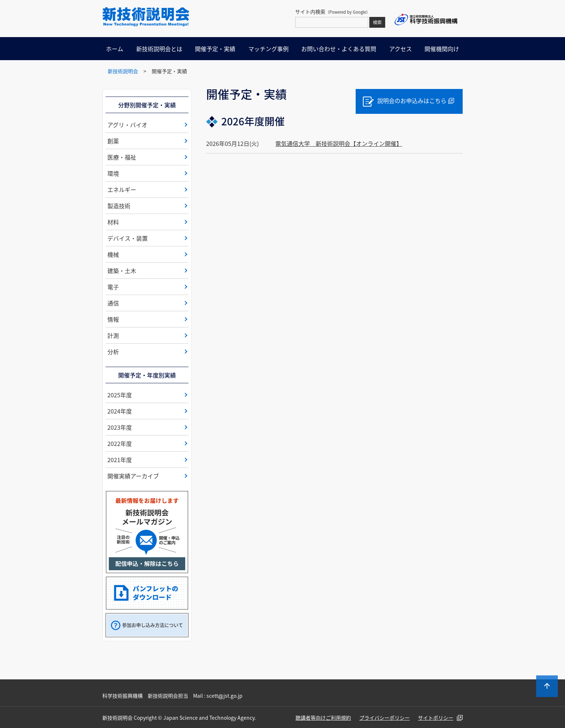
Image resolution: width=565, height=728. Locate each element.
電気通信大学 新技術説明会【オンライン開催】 (339, 143)
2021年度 (120, 460)
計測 (113, 335)
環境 (113, 173)
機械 (113, 254)
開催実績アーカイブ (133, 476)
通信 (113, 303)
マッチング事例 (268, 49)
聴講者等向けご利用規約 (323, 718)
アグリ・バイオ (127, 125)
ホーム (115, 49)
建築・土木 (122, 271)
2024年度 (120, 411)
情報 (113, 319)
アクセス (401, 49)
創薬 (113, 141)
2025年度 (120, 395)
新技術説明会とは (159, 49)
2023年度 (120, 427)
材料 (113, 222)
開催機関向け (442, 49)
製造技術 (119, 206)
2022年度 (120, 443)
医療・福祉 (122, 157)
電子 (113, 287)
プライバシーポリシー (384, 718)
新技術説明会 (123, 71)
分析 (113, 352)
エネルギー (122, 189)
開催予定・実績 (215, 49)
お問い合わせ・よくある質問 (339, 49)
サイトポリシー (436, 718)
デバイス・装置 (128, 238)
